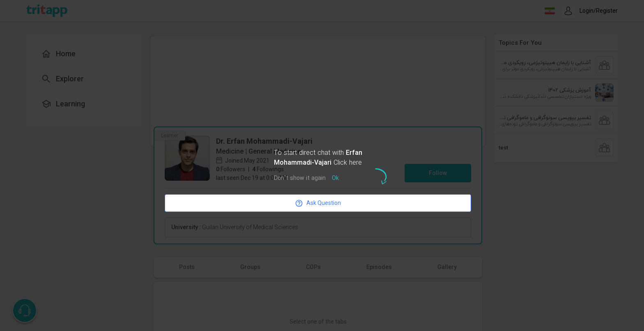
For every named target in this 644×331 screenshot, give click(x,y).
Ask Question (318, 203)
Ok (335, 178)
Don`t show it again (300, 178)
